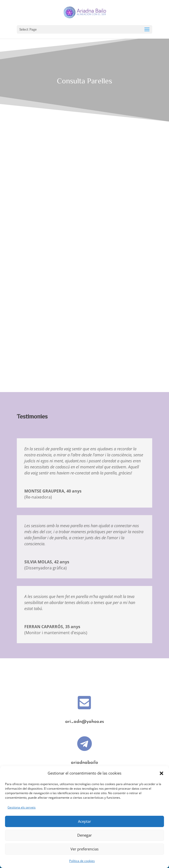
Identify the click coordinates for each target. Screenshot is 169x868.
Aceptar (84, 821)
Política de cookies (82, 861)
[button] (161, 773)
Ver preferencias (84, 849)
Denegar (84, 835)
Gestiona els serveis (22, 807)
